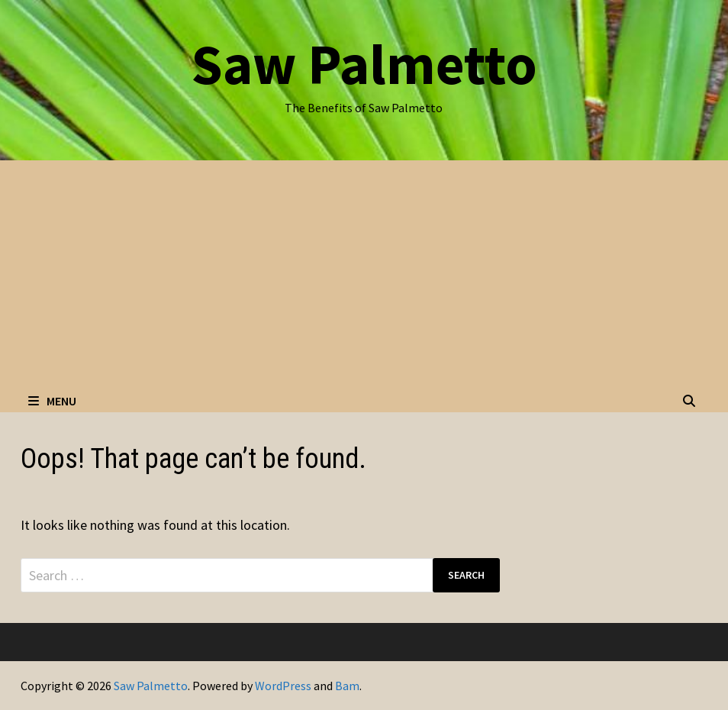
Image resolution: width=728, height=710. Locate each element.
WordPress (283, 686)
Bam (347, 686)
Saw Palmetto (364, 64)
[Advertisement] (364, 275)
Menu (52, 401)
